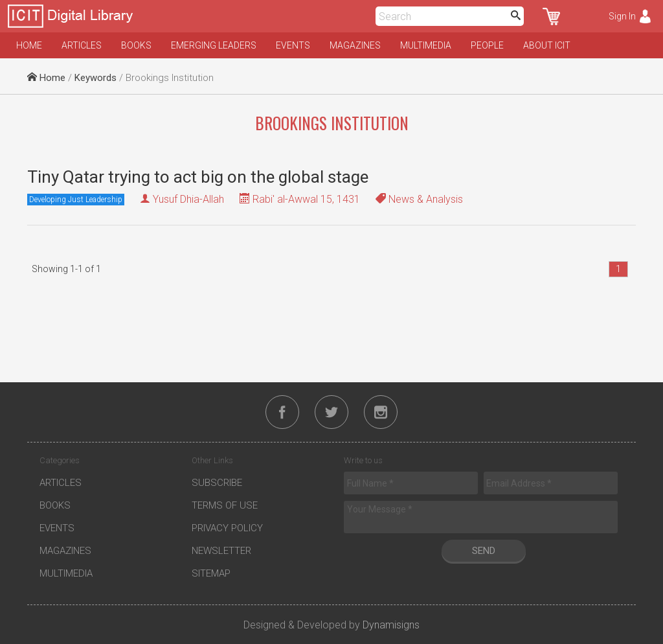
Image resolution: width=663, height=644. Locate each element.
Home (29, 45)
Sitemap (211, 573)
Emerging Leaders (214, 45)
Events (293, 45)
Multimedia (426, 45)
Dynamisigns (391, 625)
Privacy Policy (227, 528)
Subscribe (217, 483)
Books (136, 45)
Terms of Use (225, 505)
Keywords (96, 78)
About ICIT (547, 45)
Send (484, 551)
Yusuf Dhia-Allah (188, 199)
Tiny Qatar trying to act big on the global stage (198, 177)
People (487, 45)
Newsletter (221, 551)
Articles (82, 45)
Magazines (355, 45)
